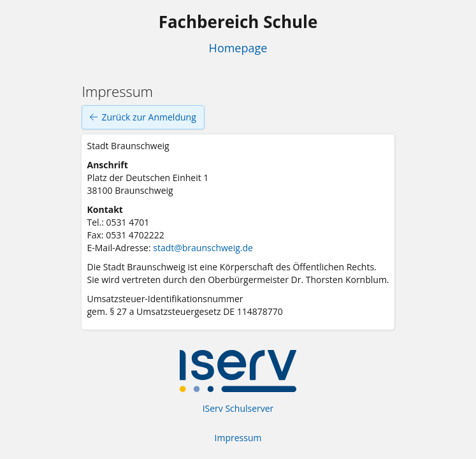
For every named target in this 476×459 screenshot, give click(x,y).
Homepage (238, 48)
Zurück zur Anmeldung (143, 117)
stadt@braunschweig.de (203, 248)
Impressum (238, 438)
